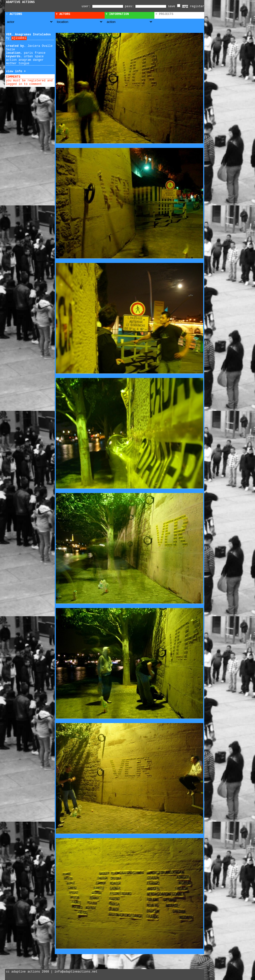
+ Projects (164, 14)
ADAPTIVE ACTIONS (20, 2)
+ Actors (63, 14)
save (174, 6)
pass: (129, 6)
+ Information (117, 14)
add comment (32, 77)
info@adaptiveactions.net (76, 972)
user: (87, 6)
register (197, 6)
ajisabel (19, 38)
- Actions (14, 14)
